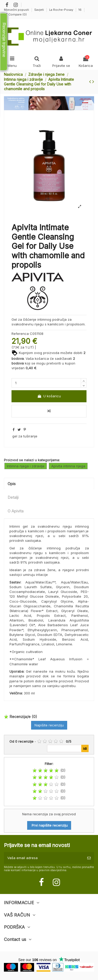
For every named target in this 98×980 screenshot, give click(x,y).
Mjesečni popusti (17, 10)
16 (80, 10)
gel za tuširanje (25, 436)
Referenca (20, 334)
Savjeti (39, 10)
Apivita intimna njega (68, 466)
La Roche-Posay (62, 10)
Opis (12, 484)
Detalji (13, 497)
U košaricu (49, 396)
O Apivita (16, 511)
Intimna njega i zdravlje (26, 466)
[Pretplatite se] (89, 858)
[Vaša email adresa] (44, 858)
